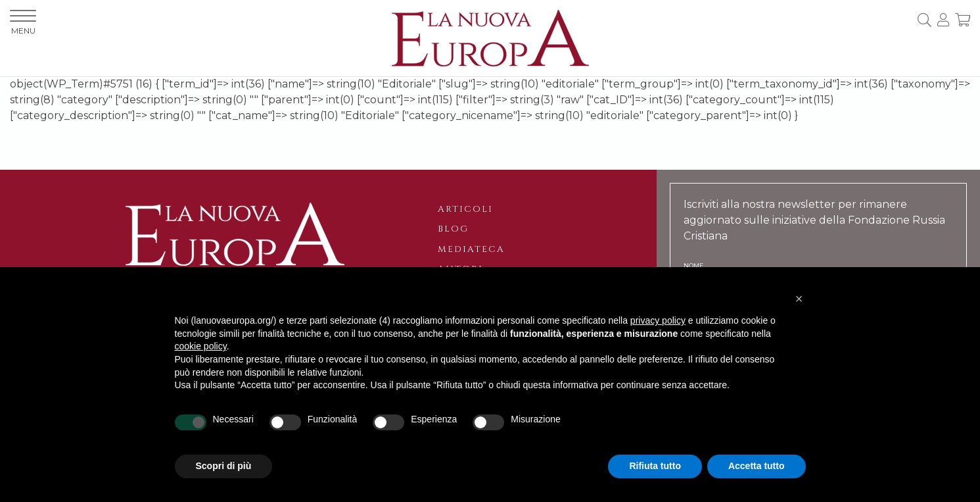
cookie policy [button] (201, 346)
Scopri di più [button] (224, 466)
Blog (453, 229)
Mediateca (471, 249)
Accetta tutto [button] (757, 466)
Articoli (465, 209)
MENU (23, 23)
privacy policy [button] (658, 320)
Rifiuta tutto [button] (655, 466)
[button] (799, 299)
